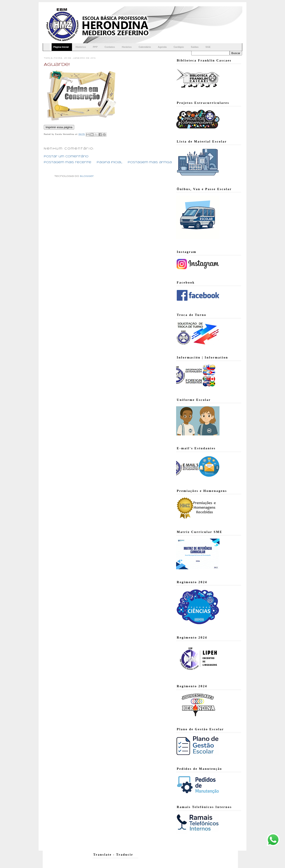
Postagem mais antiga (150, 162)
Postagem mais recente (68, 162)
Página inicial (110, 162)
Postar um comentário (66, 157)
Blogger (87, 176)
